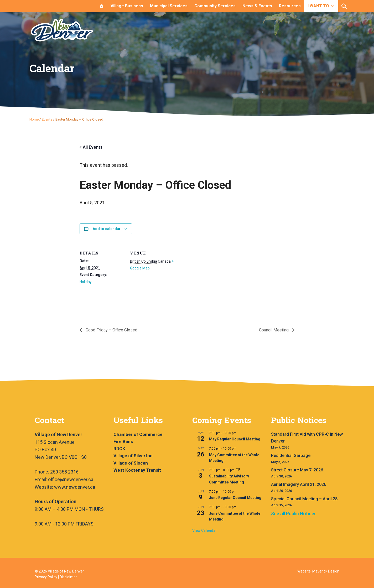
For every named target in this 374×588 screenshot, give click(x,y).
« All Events (91, 147)
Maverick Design (326, 571)
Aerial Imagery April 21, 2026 (299, 484)
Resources (290, 6)
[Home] (102, 6)
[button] (344, 6)
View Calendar (205, 530)
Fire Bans (123, 441)
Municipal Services (169, 6)
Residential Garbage (291, 456)
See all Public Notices (294, 514)
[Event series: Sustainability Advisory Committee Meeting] (238, 470)
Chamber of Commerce (138, 434)
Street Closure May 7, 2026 (297, 470)
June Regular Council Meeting (235, 498)
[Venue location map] (208, 279)
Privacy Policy (46, 577)
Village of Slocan (131, 463)
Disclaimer (68, 577)
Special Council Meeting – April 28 (304, 499)
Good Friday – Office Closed (111, 330)
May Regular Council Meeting (235, 439)
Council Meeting (274, 330)
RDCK (119, 449)
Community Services (215, 6)
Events (47, 119)
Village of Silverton (133, 456)
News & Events (257, 6)
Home (34, 119)
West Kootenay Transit (137, 470)
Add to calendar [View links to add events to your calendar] (107, 229)
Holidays (87, 282)
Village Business (127, 6)
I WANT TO (321, 6)
